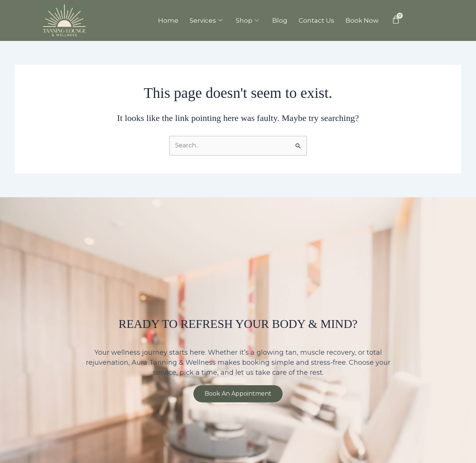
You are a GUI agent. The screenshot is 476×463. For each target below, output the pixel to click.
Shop (247, 20)
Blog (280, 20)
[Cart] (396, 20)
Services (206, 20)
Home (168, 20)
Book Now (362, 20)
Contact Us (316, 20)
